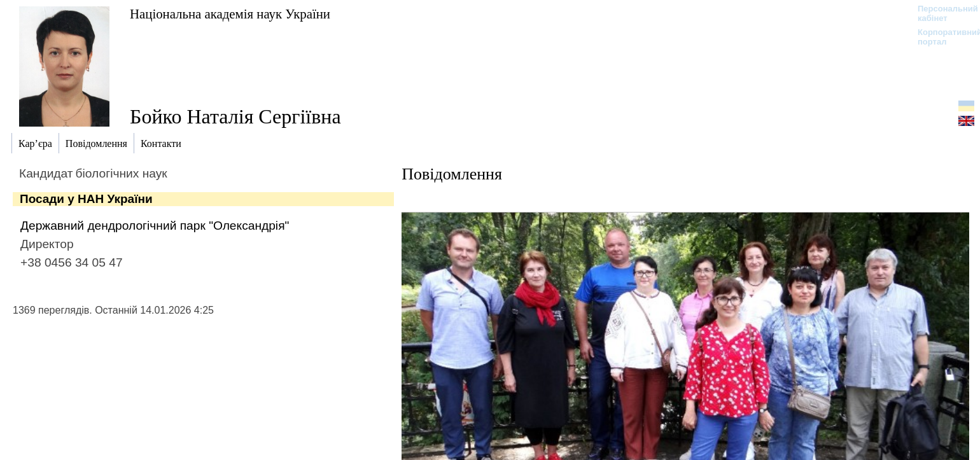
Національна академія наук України (230, 14)
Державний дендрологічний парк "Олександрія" (155, 226)
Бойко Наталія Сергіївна (235, 116)
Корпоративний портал (941, 37)
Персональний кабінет (941, 13)
